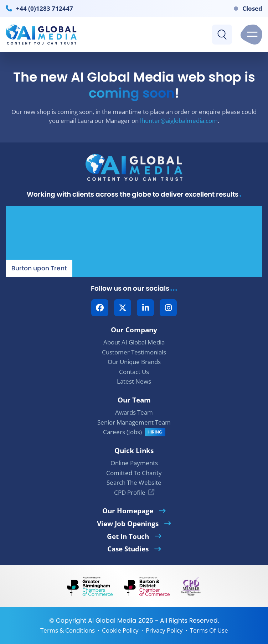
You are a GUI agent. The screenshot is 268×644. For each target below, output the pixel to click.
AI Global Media (112, 620)
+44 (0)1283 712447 (45, 8)
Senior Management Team (134, 422)
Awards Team (134, 412)
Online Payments (134, 463)
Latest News (134, 381)
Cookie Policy (120, 630)
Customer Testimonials (134, 352)
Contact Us (134, 372)
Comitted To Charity (134, 473)
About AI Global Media (134, 342)
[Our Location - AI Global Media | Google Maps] (134, 241)
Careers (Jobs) (122, 432)
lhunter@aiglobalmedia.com (179, 121)
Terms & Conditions (68, 630)
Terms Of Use (209, 630)
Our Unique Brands (134, 362)
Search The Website (134, 482)
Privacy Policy (164, 630)
